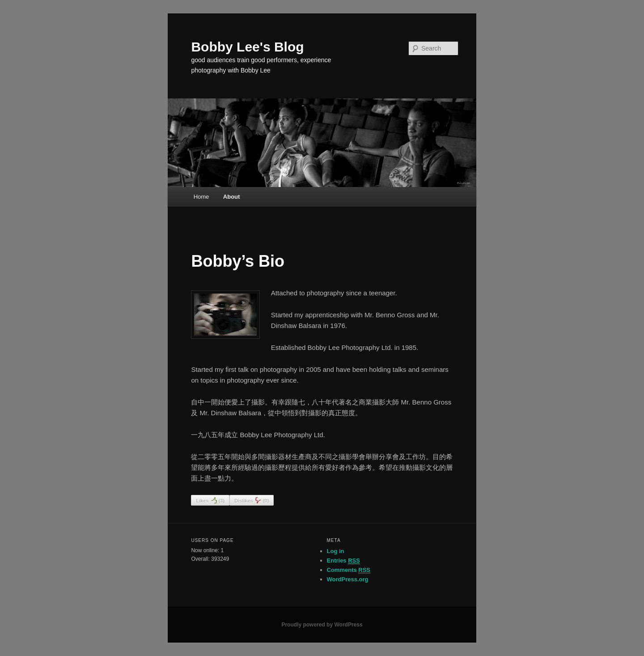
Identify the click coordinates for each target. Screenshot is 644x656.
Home (201, 197)
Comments (349, 570)
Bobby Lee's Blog (247, 47)
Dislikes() (252, 500)
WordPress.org (348, 579)
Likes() (210, 500)
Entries (343, 561)
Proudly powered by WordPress (322, 625)
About (232, 197)
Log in (336, 551)
